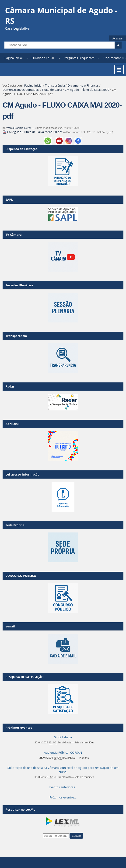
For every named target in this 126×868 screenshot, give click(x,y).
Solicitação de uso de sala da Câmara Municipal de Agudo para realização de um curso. (63, 770)
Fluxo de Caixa (52, 90)
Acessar (118, 38)
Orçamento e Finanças (83, 85)
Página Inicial (14, 58)
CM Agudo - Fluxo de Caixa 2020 (87, 90)
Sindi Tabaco (63, 737)
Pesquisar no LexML (20, 809)
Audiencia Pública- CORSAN (63, 752)
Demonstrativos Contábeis (21, 90)
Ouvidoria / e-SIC (43, 58)
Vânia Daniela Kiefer (19, 128)
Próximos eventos (19, 728)
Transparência (55, 85)
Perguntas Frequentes (79, 58)
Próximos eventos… (63, 797)
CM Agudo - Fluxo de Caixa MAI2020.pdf (33, 132)
